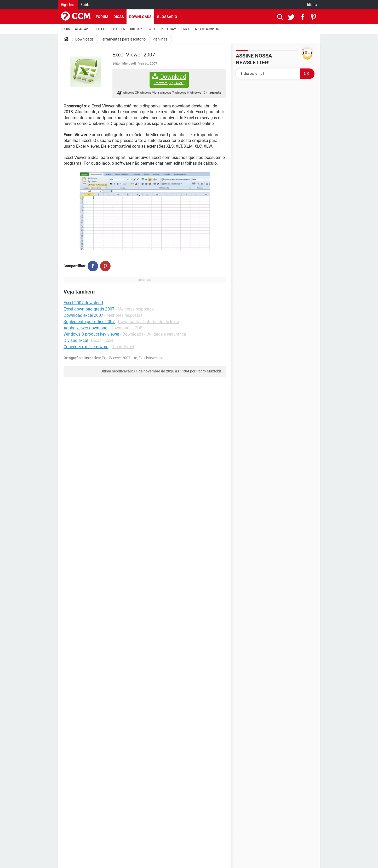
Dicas (119, 17)
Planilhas (160, 39)
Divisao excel (76, 340)
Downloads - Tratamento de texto (148, 322)
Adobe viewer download (85, 328)
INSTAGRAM (168, 29)
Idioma (312, 5)
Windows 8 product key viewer (91, 334)
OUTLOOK (136, 29)
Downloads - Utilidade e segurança (154, 334)
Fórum (102, 17)
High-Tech (68, 5)
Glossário (167, 17)
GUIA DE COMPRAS (207, 29)
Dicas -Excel (102, 340)
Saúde (85, 5)
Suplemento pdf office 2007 (89, 322)
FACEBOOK (118, 29)
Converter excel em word (86, 347)
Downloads (140, 17)
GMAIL (186, 29)
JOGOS (65, 29)
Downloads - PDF (127, 328)
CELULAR (100, 29)
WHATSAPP (82, 29)
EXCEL (151, 29)
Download (169, 79)
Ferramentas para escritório (123, 39)
